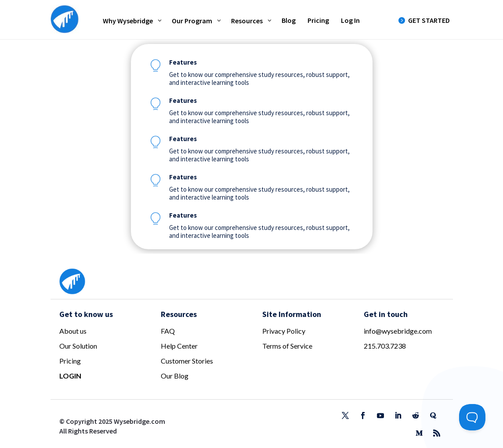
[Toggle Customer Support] (472, 417)
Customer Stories (187, 361)
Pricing (70, 361)
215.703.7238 (385, 346)
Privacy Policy (284, 331)
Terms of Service (287, 346)
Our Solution (78, 346)
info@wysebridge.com (398, 331)
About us (73, 331)
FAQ (168, 331)
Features (183, 62)
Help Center (179, 346)
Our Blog (175, 376)
